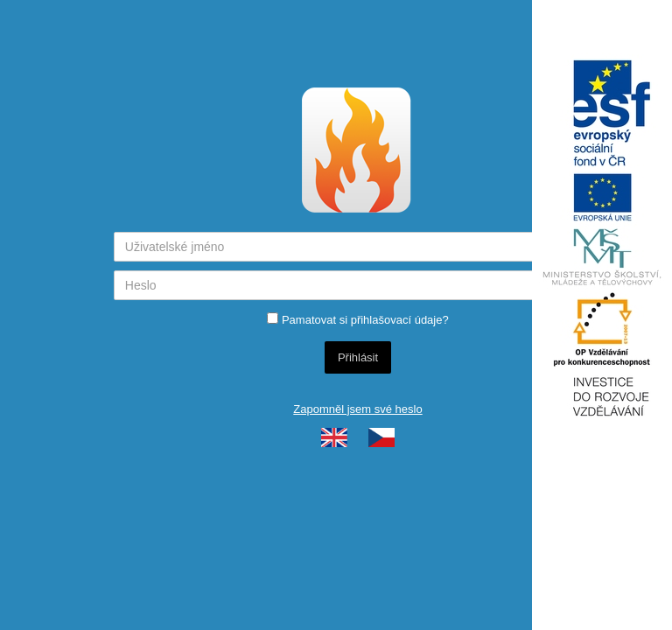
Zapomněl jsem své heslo (357, 409)
